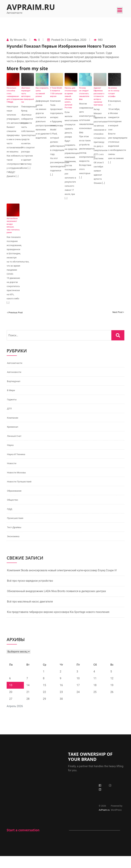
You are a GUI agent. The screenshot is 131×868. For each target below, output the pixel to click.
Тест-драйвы (15, 538)
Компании (14, 422)
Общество (13, 509)
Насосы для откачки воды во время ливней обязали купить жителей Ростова (71, 98)
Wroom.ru (20, 40)
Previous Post (16, 312)
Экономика (14, 548)
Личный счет (15, 441)
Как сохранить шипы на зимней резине (42, 92)
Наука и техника (18, 460)
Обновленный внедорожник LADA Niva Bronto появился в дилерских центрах (56, 603)
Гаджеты (13, 402)
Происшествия (17, 529)
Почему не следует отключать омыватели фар (84, 94)
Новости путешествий (21, 490)
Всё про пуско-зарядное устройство (30, 593)
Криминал (14, 431)
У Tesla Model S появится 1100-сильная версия (56, 92)
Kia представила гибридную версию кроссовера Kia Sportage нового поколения (58, 624)
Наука (11, 451)
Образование (15, 499)
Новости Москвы (18, 480)
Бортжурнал (15, 383)
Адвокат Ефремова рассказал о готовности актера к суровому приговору (99, 96)
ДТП (10, 412)
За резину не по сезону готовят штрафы (114, 92)
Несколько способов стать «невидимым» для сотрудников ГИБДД (13, 95)
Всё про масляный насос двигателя (30, 614)
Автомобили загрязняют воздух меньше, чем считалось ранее (13, 226)
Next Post (117, 312)
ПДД (10, 519)
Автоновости (15, 373)
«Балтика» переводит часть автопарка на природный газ (27, 95)
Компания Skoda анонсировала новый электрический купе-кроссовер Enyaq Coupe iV (62, 582)
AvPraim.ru (31, 7)
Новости (12, 470)
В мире (12, 392)
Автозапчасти (16, 363)
